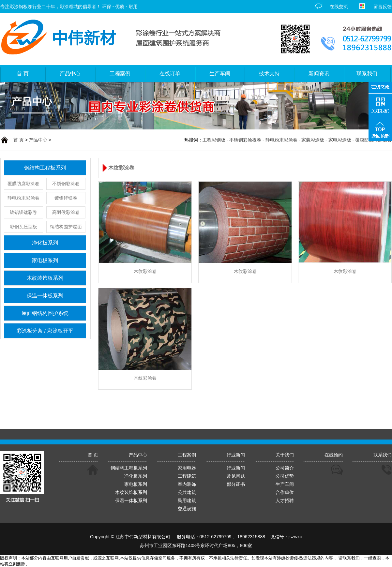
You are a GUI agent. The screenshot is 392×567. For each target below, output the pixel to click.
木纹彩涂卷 (145, 271)
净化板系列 (45, 243)
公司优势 (285, 476)
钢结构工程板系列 (45, 168)
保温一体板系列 (45, 296)
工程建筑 (187, 476)
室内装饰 (187, 484)
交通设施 (187, 509)
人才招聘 (285, 500)
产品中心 (38, 140)
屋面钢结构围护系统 (45, 313)
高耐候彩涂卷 (66, 212)
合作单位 (285, 492)
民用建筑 (187, 500)
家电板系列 (45, 260)
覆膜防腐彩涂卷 (23, 184)
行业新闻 (236, 468)
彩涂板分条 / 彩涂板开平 (45, 331)
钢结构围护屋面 (66, 227)
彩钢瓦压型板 (23, 227)
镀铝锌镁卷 (66, 198)
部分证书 (236, 484)
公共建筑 (187, 492)
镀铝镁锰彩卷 (23, 212)
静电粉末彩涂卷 (23, 198)
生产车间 (285, 484)
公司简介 (285, 468)
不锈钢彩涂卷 (66, 184)
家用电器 (187, 468)
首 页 (19, 140)
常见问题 (236, 476)
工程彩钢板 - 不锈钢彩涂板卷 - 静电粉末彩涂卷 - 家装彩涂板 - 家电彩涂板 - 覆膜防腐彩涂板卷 (297, 140)
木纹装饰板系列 (45, 278)
